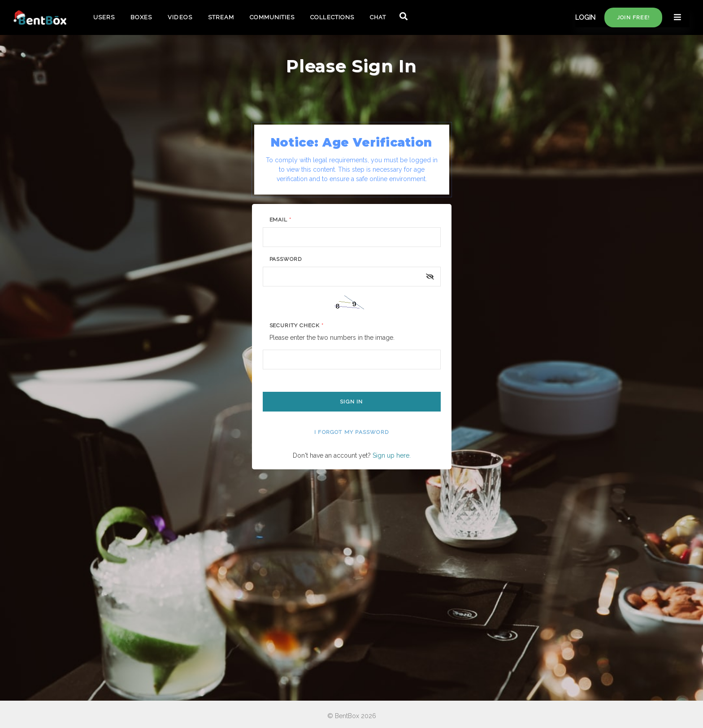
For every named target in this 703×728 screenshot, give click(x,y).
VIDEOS (180, 17)
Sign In (351, 402)
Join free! (633, 17)
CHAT (378, 17)
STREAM (221, 17)
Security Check (297, 325)
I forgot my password (351, 432)
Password (286, 259)
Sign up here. (392, 455)
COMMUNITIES (272, 17)
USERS (104, 17)
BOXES (141, 17)
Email (281, 220)
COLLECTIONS (332, 17)
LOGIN (585, 17)
